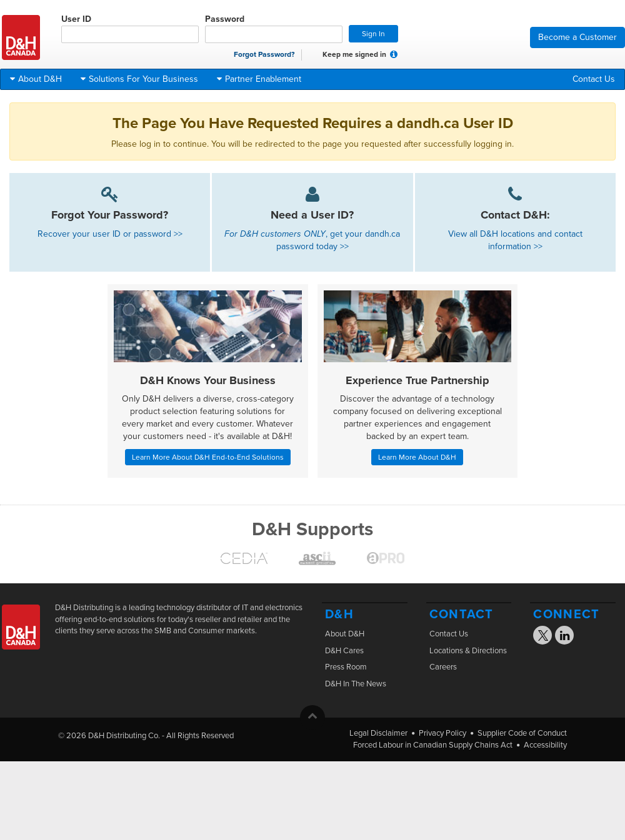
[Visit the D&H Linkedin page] (565, 637)
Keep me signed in (348, 55)
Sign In (373, 34)
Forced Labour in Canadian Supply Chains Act (433, 745)
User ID (130, 28)
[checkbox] (315, 55)
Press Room (346, 667)
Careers (443, 667)
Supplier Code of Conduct (522, 733)
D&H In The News (356, 684)
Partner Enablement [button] (259, 79)
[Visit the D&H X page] (547, 638)
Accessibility (545, 745)
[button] (394, 54)
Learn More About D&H (417, 457)
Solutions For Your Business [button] (139, 79)
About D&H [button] (36, 79)
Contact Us (594, 79)
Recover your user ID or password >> (110, 234)
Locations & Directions (468, 651)
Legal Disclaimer (378, 733)
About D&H (345, 634)
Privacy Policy (442, 733)
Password (274, 28)
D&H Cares (344, 651)
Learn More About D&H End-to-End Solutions (208, 457)
